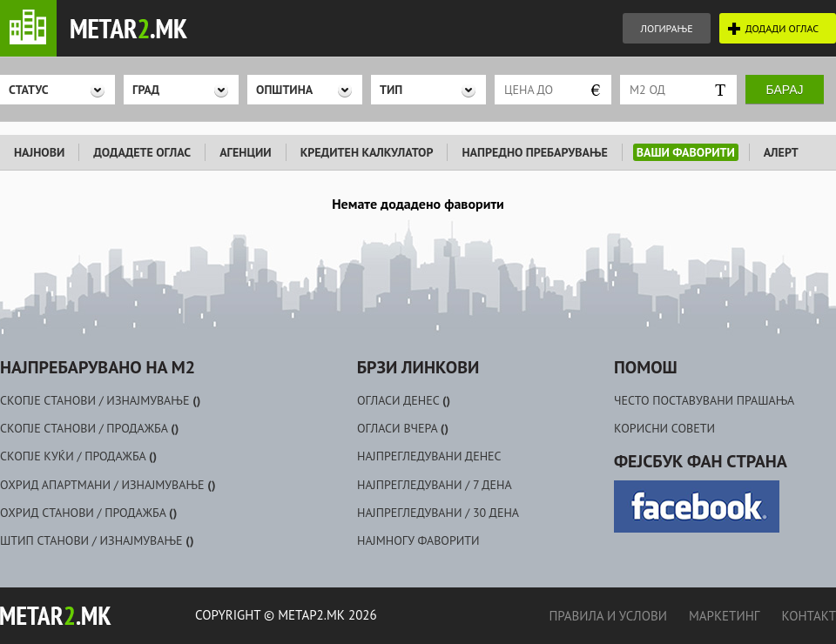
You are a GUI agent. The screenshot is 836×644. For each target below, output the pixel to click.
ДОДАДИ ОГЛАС (782, 28)
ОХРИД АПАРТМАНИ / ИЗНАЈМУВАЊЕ (108, 485)
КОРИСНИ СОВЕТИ (664, 428)
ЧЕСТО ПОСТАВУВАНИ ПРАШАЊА (704, 400)
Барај (785, 90)
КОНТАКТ (809, 616)
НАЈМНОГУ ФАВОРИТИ (418, 540)
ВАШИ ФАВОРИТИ (686, 152)
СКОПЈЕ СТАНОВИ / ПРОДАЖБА (89, 428)
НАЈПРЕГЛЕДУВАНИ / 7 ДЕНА (435, 485)
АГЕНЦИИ (246, 152)
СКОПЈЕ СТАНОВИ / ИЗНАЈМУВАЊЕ (100, 400)
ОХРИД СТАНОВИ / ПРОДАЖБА (88, 513)
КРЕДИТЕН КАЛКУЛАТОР (367, 152)
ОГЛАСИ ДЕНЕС (404, 400)
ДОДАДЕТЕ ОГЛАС (142, 152)
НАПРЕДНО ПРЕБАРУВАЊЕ (534, 152)
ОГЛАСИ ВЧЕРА (403, 428)
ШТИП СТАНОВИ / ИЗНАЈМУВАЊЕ (97, 540)
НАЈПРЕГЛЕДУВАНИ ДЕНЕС (429, 456)
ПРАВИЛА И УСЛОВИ (607, 616)
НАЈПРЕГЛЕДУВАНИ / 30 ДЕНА (438, 513)
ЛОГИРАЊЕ (666, 28)
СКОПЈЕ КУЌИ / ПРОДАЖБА (78, 456)
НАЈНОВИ (39, 152)
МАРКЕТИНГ (724, 616)
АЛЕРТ (781, 152)
